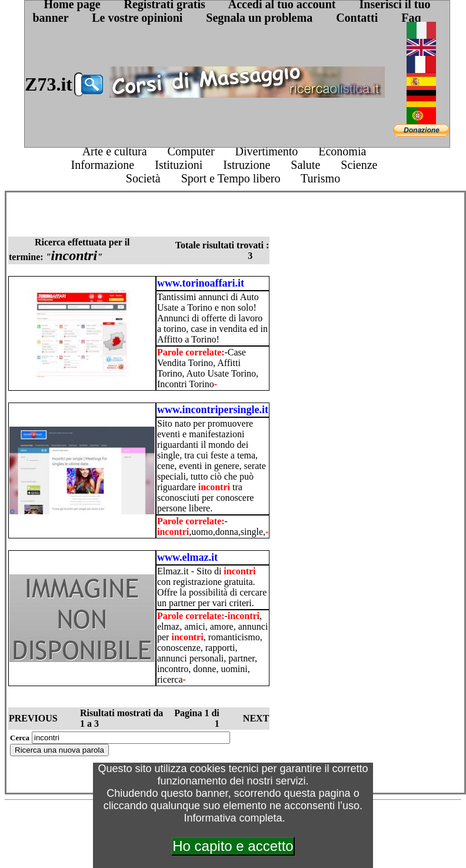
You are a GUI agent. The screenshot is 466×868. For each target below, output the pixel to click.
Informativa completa (233, 818)
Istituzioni (179, 165)
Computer (191, 151)
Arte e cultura (115, 151)
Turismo (320, 178)
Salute (305, 165)
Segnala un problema (259, 18)
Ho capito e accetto (233, 846)
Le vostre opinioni (137, 18)
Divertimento (267, 151)
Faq (411, 18)
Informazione (102, 165)
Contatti (357, 18)
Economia (342, 151)
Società (143, 178)
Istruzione (247, 165)
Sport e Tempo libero (231, 178)
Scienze (359, 165)
